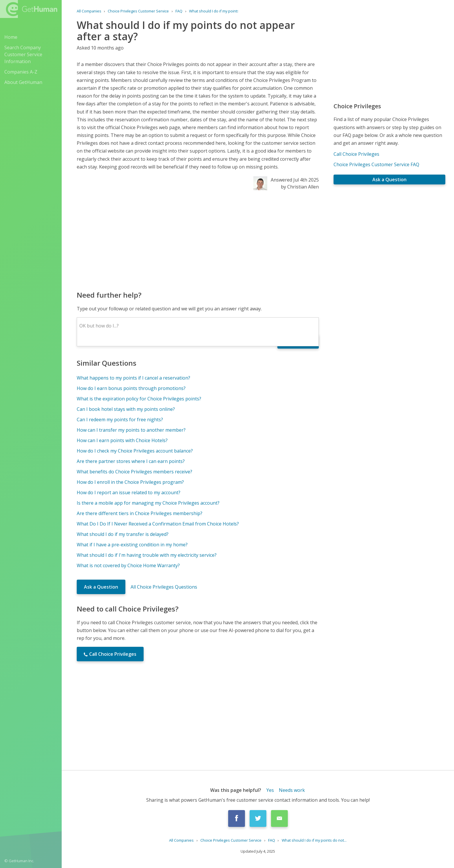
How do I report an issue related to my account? (129, 492)
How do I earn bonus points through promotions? (131, 388)
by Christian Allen (300, 187)
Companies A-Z (21, 72)
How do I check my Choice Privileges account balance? (135, 451)
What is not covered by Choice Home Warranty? (128, 565)
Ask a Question (101, 587)
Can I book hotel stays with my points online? (126, 409)
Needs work (292, 790)
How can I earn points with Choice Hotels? (122, 440)
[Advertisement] (198, 240)
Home (11, 37)
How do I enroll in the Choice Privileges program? (130, 482)
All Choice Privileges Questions (164, 587)
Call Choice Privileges (356, 154)
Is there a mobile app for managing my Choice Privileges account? (148, 503)
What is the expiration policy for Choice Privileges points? (139, 399)
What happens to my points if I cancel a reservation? (133, 378)
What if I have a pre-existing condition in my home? (132, 545)
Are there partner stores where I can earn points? (131, 461)
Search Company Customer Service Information (23, 54)
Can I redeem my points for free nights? (120, 420)
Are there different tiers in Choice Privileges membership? (140, 513)
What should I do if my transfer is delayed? (123, 534)
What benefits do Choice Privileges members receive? (134, 472)
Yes (270, 790)
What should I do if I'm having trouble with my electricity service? (147, 555)
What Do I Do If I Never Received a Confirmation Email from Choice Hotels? (158, 524)
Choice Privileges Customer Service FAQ (376, 164)
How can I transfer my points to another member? (131, 430)
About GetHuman (23, 82)
